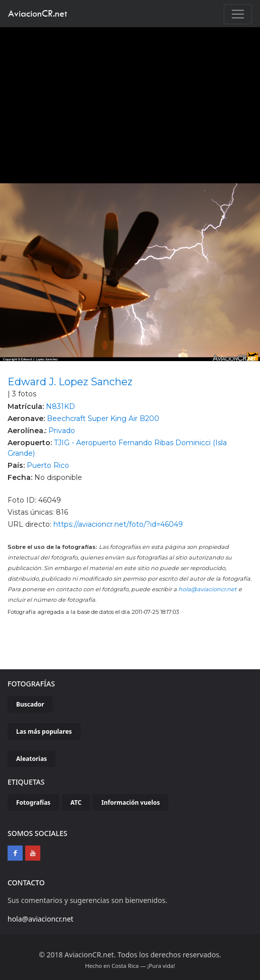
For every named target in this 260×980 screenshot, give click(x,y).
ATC (76, 802)
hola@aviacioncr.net (208, 589)
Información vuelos (131, 802)
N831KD (60, 406)
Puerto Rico (48, 465)
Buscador (30, 704)
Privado (62, 431)
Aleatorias (31, 759)
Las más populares (44, 731)
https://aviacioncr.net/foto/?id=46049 (118, 524)
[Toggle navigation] (238, 14)
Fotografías (33, 802)
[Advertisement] (130, 103)
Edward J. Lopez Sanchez (70, 382)
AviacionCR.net (38, 13)
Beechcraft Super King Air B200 (103, 418)
